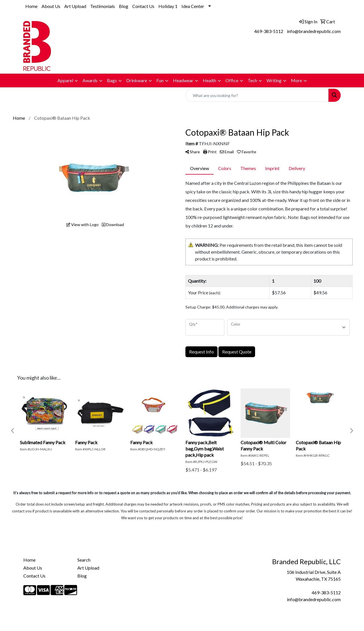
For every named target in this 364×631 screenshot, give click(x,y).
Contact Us (143, 6)
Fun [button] (160, 80)
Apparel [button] (65, 80)
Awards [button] (90, 80)
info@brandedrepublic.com (314, 31)
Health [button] (209, 80)
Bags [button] (112, 80)
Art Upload (75, 6)
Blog (124, 6)
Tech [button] (252, 80)
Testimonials (103, 6)
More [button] (296, 80)
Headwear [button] (183, 80)
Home (31, 6)
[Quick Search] (257, 95)
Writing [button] (274, 80)
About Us (51, 6)
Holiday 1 (168, 6)
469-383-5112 (269, 31)
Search (84, 560)
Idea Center (193, 6)
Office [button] (232, 80)
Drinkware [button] (137, 80)
